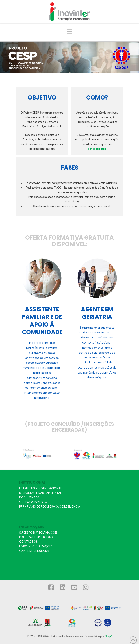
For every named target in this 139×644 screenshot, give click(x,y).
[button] (70, 32)
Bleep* (108, 636)
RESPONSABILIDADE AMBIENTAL (40, 493)
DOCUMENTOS (29, 498)
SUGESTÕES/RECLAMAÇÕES (38, 533)
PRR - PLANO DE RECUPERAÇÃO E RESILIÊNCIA (50, 507)
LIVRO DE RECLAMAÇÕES (36, 546)
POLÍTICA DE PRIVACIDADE (37, 537)
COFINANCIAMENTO (33, 502)
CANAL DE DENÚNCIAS (34, 551)
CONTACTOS (29, 542)
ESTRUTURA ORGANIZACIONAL (40, 488)
